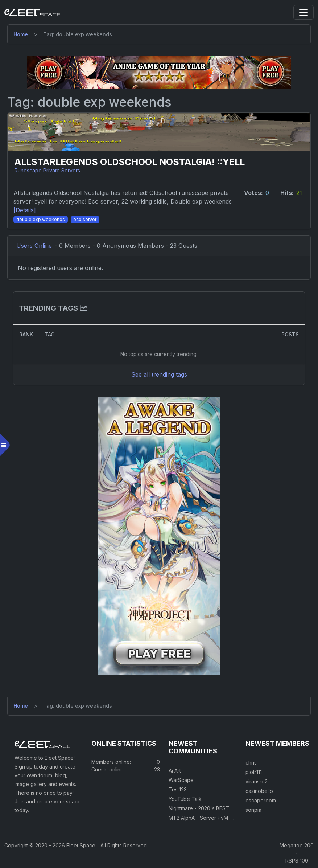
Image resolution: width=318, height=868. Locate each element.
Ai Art (175, 771)
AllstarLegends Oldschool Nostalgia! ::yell (130, 162)
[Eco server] (85, 219)
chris (251, 763)
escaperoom (261, 800)
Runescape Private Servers (47, 170)
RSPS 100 (297, 861)
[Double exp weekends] (41, 219)
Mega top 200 (297, 845)
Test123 (178, 789)
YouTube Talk (185, 799)
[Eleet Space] (32, 12)
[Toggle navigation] (303, 12)
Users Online (34, 246)
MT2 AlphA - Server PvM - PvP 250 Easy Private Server (235, 818)
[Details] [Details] (25, 210)
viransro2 (257, 781)
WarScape (181, 780)
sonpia (253, 810)
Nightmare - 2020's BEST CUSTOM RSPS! (219, 808)
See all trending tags (159, 374)
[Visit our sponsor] (159, 72)
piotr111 (254, 772)
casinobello (259, 791)
